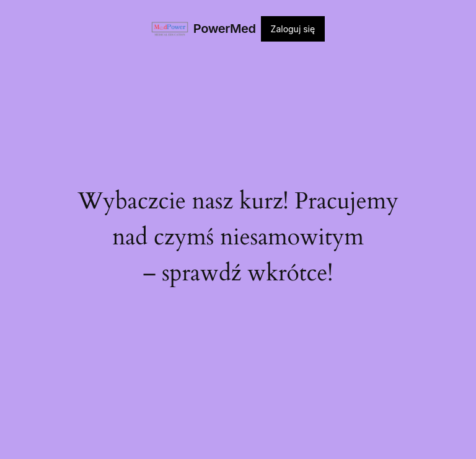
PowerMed (225, 29)
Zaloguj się (293, 29)
